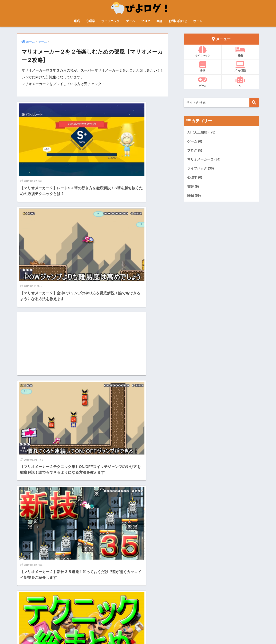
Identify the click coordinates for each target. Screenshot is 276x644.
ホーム (198, 21)
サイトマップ (121, 632)
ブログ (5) (195, 150)
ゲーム (130, 21)
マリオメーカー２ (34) (205, 160)
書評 (159, 21)
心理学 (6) (195, 178)
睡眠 (77, 21)
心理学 (90, 21)
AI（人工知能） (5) (202, 132)
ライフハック (110, 21)
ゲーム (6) (195, 141)
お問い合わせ (178, 21)
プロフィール (101, 632)
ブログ (146, 21)
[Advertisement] (53, 212)
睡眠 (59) (194, 196)
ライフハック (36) (201, 169)
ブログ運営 (240, 66)
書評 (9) (193, 187)
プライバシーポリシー (169, 632)
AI (240, 82)
